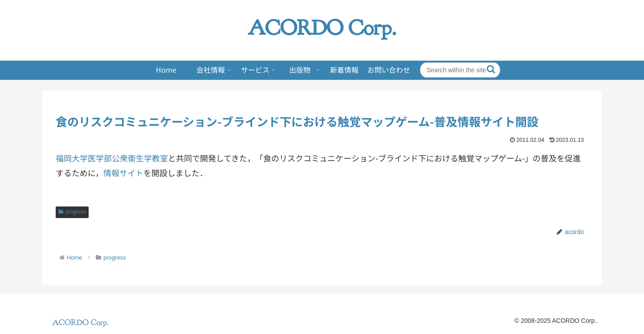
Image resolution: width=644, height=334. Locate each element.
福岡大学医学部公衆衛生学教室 (112, 158)
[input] (460, 70)
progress (72, 212)
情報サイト (123, 173)
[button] (491, 69)
